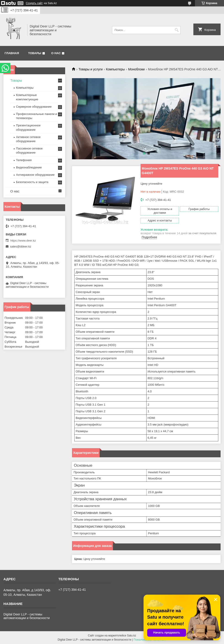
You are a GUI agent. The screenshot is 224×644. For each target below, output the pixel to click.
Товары (35, 53)
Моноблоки (137, 69)
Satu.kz (131, 636)
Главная (12, 53)
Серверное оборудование (34, 107)
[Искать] (177, 30)
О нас (56, 53)
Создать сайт (34, 3)
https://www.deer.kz (23, 241)
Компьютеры (116, 69)
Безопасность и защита (32, 182)
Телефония (24, 160)
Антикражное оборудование (35, 175)
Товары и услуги (91, 69)
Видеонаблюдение (29, 167)
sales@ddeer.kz (21, 246)
